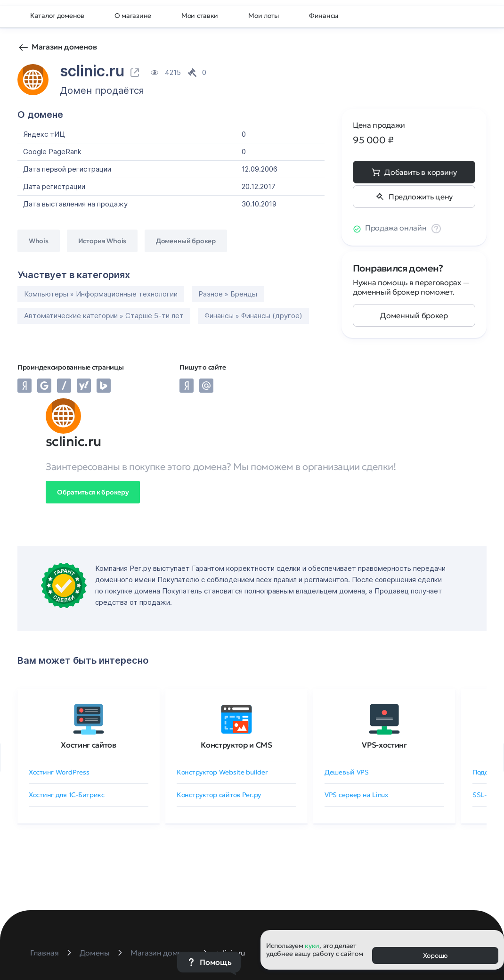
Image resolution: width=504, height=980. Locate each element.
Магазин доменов (64, 47)
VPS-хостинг (384, 745)
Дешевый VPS (347, 772)
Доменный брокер (414, 315)
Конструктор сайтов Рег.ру (219, 795)
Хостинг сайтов (89, 745)
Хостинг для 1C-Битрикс (67, 795)
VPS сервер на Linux (356, 795)
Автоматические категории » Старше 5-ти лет (104, 316)
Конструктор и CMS (236, 745)
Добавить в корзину (420, 172)
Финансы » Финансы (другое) (253, 316)
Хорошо (435, 955)
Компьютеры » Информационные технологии (101, 294)
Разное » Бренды (228, 294)
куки (312, 946)
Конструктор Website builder (222, 772)
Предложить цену (421, 197)
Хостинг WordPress (59, 772)
